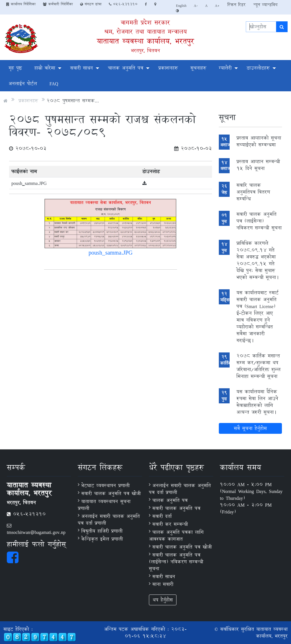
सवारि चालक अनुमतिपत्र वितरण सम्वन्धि (253, 192)
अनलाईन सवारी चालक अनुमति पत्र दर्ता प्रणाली (109, 520)
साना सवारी (163, 584)
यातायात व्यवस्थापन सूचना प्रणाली (104, 505)
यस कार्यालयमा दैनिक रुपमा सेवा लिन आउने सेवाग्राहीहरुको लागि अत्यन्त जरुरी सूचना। (257, 402)
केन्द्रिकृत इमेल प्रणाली (102, 539)
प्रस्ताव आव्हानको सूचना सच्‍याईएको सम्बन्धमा (259, 141)
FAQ (54, 83)
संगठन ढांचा (91, 4)
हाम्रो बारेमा (45, 68)
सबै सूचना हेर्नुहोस (250, 428)
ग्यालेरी (225, 68)
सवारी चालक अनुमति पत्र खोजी (111, 493)
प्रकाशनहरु (168, 68)
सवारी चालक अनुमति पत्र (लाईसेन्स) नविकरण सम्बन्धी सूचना (259, 221)
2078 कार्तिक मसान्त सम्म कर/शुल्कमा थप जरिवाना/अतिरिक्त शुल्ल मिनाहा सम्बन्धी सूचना (258, 366)
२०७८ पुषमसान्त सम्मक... (73, 101)
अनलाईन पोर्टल (23, 83)
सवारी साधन (82, 68)
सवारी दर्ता (162, 516)
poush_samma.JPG (29, 183)
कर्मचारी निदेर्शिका (58, 4)
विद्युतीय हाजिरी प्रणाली (102, 531)
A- (196, 5)
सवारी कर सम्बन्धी (170, 524)
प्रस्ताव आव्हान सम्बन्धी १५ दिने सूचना (258, 165)
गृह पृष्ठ (15, 68)
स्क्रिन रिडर (236, 5)
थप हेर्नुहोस (163, 600)
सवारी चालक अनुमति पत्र (176, 508)
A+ (217, 5)
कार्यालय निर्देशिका (21, 4)
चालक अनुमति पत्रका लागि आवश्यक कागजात (176, 535)
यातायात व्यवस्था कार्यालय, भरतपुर (145, 41)
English (181, 5)
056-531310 (123, 4)
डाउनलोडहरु (258, 68)
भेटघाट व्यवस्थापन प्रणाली (105, 485)
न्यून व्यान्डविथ (265, 5)
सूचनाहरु (198, 68)
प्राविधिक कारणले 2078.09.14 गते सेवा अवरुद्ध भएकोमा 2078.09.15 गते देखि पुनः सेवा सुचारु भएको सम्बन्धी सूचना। (258, 260)
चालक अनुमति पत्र (126, 68)
